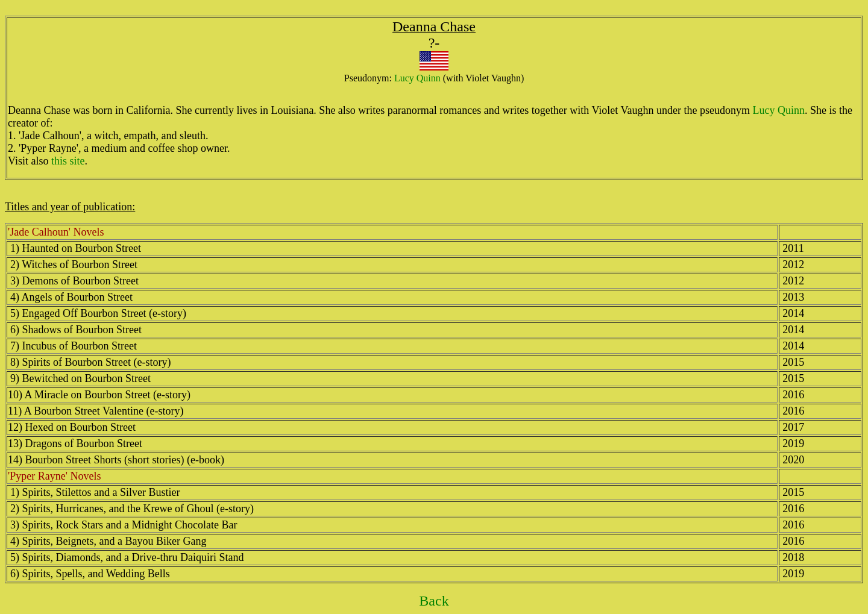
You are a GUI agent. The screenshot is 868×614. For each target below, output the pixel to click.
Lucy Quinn (417, 78)
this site (68, 161)
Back (434, 601)
